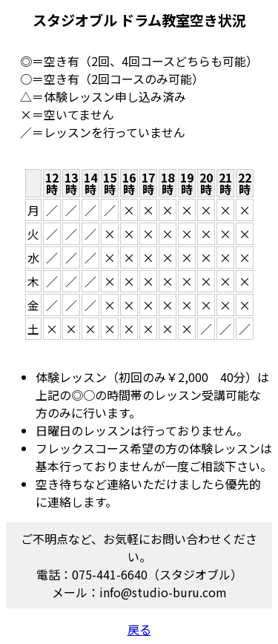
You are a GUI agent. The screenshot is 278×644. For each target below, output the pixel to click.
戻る (139, 629)
